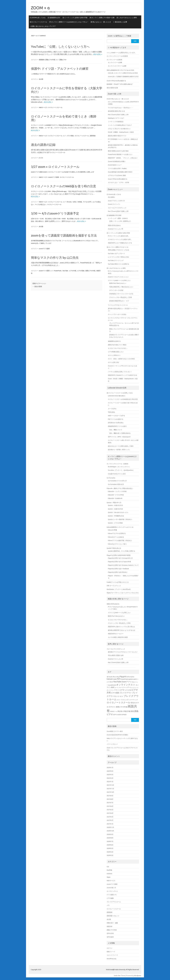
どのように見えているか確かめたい (119, 129)
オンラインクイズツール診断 (117, 66)
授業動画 (42, 60)
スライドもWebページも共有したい (119, 280)
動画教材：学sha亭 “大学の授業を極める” (120, 84)
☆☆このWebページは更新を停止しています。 (122, 53)
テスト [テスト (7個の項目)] (117, 690)
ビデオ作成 (73, 271)
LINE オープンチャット (114, 586)
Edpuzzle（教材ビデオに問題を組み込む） (120, 488)
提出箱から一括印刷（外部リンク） (119, 450)
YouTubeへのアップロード (116, 253)
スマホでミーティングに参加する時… (120, 239)
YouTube (65, 271)
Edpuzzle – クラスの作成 (116, 495)
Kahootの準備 (112, 530)
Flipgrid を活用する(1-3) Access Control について (123, 565)
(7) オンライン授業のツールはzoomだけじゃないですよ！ (69, 22)
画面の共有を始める (114, 225)
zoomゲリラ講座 (54, 177)
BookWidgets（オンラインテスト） (119, 467)
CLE (108, 867)
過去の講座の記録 (43, 145)
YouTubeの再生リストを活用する (119, 264)
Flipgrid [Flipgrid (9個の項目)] (123, 677)
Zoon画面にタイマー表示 (115, 731)
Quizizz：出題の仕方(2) (115, 509)
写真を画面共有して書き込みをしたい (121, 287)
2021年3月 (110, 817)
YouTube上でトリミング (116, 260)
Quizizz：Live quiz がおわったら (118, 512)
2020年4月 (110, 852)
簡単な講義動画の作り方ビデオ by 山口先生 (120, 70)
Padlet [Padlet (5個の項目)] (115, 679)
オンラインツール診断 (115, 62)
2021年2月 (110, 820)
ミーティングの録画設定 (116, 122)
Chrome (69, 202)
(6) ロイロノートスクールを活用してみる (120, 393)
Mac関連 (109, 870)
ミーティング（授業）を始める (118, 218)
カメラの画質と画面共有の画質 (118, 637)
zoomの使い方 (111, 888)
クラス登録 (70, 136)
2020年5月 (110, 848)
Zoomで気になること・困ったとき (118, 99)
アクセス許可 (87, 202)
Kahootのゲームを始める (116, 537)
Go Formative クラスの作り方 (117, 481)
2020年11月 (110, 827)
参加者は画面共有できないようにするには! (122, 630)
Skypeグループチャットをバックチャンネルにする (123, 593)
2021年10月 (110, 792)
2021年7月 (110, 803)
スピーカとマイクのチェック (117, 208)
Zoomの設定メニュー (115, 165)
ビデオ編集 (110, 898)
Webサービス (43, 107)
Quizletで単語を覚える (114, 548)
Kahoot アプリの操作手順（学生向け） (120, 540)
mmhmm (109, 874)
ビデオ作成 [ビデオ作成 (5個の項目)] (128, 690)
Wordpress (138, 976)
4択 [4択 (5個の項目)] (108, 677)
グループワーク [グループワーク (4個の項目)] (123, 687)
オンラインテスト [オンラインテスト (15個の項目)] (126, 685)
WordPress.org (111, 959)
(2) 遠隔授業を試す (54, 18)
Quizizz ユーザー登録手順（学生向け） (120, 519)
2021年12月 (110, 785)
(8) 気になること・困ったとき (101, 22)
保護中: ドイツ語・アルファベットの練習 (60, 69)
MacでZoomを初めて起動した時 (118, 115)
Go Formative (111, 478)
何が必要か (112, 197)
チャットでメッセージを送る (117, 314)
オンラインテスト (112, 891)
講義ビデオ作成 (50, 60)
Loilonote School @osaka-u (117, 396)
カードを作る (112, 409)
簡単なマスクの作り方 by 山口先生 (55, 258)
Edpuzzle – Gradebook (115, 498)
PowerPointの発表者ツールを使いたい (120, 154)
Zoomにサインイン (114, 204)
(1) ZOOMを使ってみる (38, 18)
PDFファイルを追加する (116, 419)
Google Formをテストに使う (117, 474)
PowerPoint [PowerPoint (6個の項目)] (124, 679)
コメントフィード (112, 955)
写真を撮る (112, 412)
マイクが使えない (41, 204)
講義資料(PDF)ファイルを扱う (117, 426)
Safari (75, 202)
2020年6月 (110, 845)
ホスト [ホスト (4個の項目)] (119, 700)
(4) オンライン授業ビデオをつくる (118, 247)
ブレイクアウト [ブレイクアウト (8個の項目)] (126, 693)
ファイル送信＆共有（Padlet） (118, 168)
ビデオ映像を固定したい (116, 352)
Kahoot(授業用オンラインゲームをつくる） (121, 527)
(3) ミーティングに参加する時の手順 (75, 18)
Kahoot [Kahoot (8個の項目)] (110, 679)
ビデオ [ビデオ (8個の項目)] (122, 690)
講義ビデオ (63, 60)
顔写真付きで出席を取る (116, 423)
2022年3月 (110, 775)
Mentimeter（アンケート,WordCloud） (119, 589)
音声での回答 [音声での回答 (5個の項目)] (117, 714)
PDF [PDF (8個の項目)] (119, 679)
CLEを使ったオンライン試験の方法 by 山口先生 (123, 73)
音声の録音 (110, 937)
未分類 (41, 79)
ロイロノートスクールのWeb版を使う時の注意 (64, 186)
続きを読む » (98, 54)
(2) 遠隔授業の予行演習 (114, 215)
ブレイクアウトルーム (114, 902)
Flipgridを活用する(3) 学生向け (118, 572)
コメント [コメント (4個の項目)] (134, 687)
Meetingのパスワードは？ (116, 118)
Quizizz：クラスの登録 (115, 523)
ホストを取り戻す (114, 362)
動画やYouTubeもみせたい (118, 283)
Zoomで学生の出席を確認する (116, 81)
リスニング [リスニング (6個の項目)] (125, 700)
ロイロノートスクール (55, 107)
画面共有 (110, 926)
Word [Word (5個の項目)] (111, 682)
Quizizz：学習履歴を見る (116, 516)
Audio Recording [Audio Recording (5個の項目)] (114, 677)
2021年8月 (110, 799)
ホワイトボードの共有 (116, 290)
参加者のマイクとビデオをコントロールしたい (123, 652)
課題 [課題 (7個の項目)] (132, 711)
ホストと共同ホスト (114, 355)
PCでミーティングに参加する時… (119, 236)
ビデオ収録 (81, 271)
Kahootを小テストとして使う (117, 544)
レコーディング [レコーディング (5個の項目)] (133, 700)
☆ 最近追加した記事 (120, 22)
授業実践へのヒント (113, 916)
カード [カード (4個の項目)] (116, 687)
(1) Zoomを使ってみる (114, 194)
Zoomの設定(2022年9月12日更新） (118, 735)
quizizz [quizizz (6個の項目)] (131, 679)
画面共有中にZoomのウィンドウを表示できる (123, 375)
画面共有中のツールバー (116, 634)
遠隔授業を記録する (114, 341)
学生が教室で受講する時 (116, 655)
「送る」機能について (115, 430)
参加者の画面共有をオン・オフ (119, 301)
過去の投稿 (37, 286)
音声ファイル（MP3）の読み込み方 (119, 437)
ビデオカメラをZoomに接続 (117, 175)
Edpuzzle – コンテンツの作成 (117, 491)
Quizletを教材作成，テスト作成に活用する (122, 551)
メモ (108, 905)
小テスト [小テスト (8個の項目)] (112, 707)
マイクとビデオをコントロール (118, 305)
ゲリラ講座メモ (112, 895)
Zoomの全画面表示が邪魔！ (117, 161)
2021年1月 (110, 824)
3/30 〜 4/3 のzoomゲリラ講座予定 (55, 213)
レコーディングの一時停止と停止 (119, 257)
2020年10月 (110, 831)
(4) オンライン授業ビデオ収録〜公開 (102, 18)
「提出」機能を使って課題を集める (119, 433)
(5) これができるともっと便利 (127, 18)
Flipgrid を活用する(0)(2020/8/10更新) (119, 555)
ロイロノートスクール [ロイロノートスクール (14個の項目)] (119, 702)
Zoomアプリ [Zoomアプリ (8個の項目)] (126, 682)
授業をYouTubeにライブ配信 (117, 345)
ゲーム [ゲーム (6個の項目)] (129, 687)
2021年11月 (110, 789)
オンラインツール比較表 (114, 60)
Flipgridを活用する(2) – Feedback (118, 569)
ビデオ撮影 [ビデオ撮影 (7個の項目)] (115, 693)
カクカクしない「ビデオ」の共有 (119, 182)
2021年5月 (110, 810)
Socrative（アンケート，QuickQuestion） (121, 470)
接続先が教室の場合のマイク (117, 136)
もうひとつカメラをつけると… (118, 348)
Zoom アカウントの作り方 (116, 201)
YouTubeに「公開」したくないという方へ (60, 47)
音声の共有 (110, 933)
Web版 (80, 202)
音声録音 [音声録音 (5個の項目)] (124, 714)
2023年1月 (110, 767)
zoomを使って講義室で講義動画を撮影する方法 (64, 235)
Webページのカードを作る (116, 416)
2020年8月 (110, 838)
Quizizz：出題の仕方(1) (115, 505)
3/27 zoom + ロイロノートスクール (55, 167)
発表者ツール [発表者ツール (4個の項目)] (114, 711)
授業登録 (93, 136)
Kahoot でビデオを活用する (117, 533)
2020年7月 (110, 841)
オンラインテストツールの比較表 (117, 56)
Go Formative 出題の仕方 (116, 484)
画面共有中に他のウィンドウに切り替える (121, 627)
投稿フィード (111, 952)
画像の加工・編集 (112, 923)
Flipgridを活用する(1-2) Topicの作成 (119, 562)
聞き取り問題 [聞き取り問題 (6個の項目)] (122, 711)
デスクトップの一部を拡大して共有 (121, 297)
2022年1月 (110, 782)
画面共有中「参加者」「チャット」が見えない (123, 158)
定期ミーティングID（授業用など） (121, 221)
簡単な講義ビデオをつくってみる (119, 250)
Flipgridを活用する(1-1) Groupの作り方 (120, 558)
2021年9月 (110, 796)
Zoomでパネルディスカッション (118, 277)
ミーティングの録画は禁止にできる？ (120, 125)
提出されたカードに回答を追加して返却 (121, 446)
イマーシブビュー (112, 744)
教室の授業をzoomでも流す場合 (118, 151)
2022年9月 (110, 771)
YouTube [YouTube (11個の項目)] (117, 682)
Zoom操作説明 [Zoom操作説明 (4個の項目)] (112, 685)
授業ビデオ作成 (90, 271)
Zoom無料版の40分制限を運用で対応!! (120, 172)
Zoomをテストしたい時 (116, 229)
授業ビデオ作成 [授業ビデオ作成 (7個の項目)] (122, 707)
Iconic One (117, 976)
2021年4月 (110, 813)
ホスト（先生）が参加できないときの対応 (121, 359)
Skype (109, 877)
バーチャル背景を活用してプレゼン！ (120, 372)
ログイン (110, 948)
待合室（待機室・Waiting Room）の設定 (121, 132)
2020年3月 (110, 855)
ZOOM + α (40, 8)
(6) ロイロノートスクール (38, 22)
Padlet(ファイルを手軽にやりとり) (118, 582)
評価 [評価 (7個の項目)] (129, 711)
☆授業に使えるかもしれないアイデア (43, 26)
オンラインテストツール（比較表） (118, 464)
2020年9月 (110, 834)
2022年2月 (110, 778)
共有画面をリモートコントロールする (121, 294)
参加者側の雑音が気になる (116, 111)
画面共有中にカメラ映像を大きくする (120, 243)
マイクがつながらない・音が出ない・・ (121, 108)
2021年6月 (110, 806)
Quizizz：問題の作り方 (114, 502)
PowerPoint (58, 271)
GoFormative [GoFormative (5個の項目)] (130, 677)
